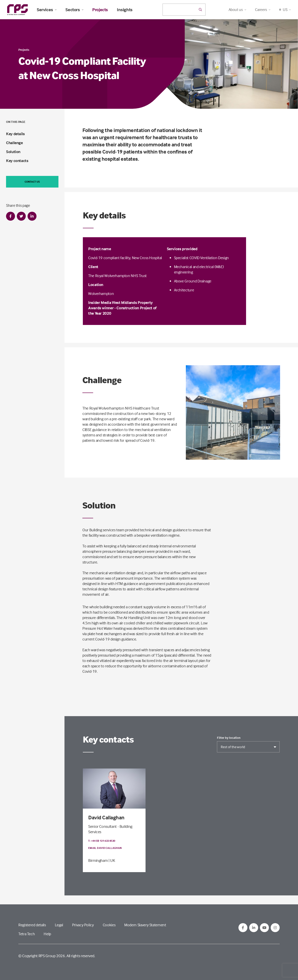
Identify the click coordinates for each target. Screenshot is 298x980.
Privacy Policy (83, 925)
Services (47, 10)
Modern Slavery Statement (145, 925)
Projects (100, 10)
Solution (13, 152)
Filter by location (229, 738)
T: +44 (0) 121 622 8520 (102, 841)
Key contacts (17, 161)
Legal (59, 925)
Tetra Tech (27, 934)
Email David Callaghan (105, 848)
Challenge (14, 143)
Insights (125, 10)
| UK (112, 860)
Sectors (74, 10)
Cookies (109, 925)
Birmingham (98, 860)
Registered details (32, 925)
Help (47, 934)
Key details (15, 134)
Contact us (32, 182)
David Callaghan (106, 817)
